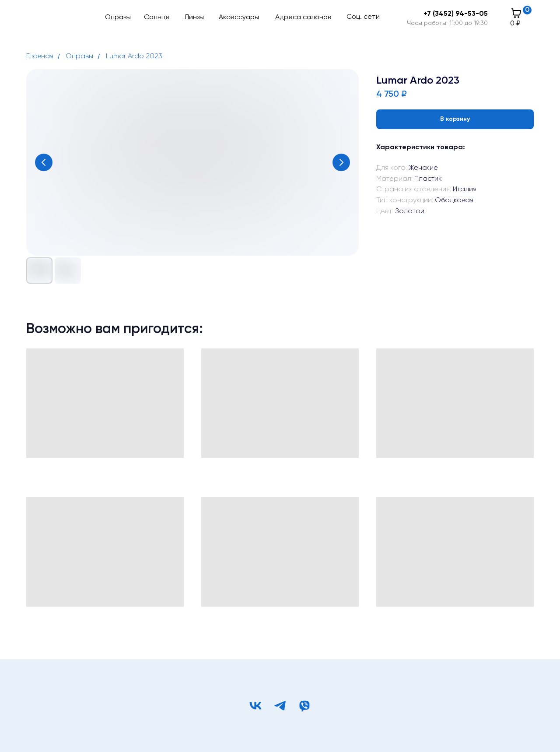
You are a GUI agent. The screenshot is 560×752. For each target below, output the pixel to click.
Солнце (157, 18)
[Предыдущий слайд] (44, 162)
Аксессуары (239, 18)
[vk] (255, 706)
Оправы (118, 18)
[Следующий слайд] (341, 162)
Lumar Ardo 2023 (134, 56)
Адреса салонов (303, 18)
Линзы (194, 18)
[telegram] (280, 706)
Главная (40, 56)
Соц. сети (363, 17)
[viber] (304, 706)
